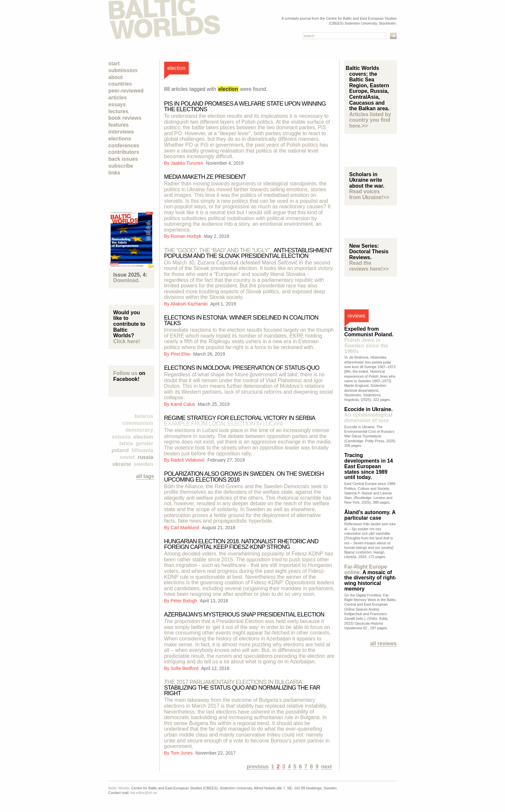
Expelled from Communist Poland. (369, 340)
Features (119, 125)
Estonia (121, 437)
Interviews (121, 132)
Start (114, 63)
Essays (117, 104)
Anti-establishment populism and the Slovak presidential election (248, 253)
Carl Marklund (186, 528)
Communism (138, 423)
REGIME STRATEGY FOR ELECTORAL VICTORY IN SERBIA (240, 421)
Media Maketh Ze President (205, 177)
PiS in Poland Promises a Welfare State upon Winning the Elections (245, 106)
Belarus (144, 416)
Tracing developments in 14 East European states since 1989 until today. (369, 466)
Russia (145, 457)
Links (114, 173)
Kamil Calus (184, 404)
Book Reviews (125, 118)
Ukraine (122, 464)
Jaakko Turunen (188, 163)
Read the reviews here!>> (369, 266)
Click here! (127, 341)
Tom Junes (182, 753)
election (143, 437)
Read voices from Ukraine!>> (369, 194)
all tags (145, 476)
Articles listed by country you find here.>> (370, 120)
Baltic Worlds (119, 788)
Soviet (127, 457)
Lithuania (143, 450)
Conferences (124, 146)
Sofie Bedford (185, 668)
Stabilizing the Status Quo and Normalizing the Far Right (242, 688)
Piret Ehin (181, 354)
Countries (120, 84)
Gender (144, 443)
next (327, 767)
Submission (123, 70)
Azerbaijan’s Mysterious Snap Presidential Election (244, 614)
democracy (139, 430)
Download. (127, 280)
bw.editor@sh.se (144, 793)
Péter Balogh (185, 601)
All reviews (384, 644)
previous (258, 767)
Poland (120, 450)
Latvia (126, 443)
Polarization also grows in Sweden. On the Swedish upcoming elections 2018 (244, 477)
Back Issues (123, 159)
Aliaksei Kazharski (190, 304)
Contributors (124, 152)
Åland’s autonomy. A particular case (370, 515)
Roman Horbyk (187, 236)
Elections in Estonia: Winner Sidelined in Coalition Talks (241, 320)
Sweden (144, 464)
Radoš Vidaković (188, 460)
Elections (120, 139)
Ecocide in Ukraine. (369, 415)
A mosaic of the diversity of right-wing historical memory (370, 578)
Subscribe (121, 166)
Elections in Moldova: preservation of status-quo (242, 368)
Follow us (126, 373)
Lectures (118, 111)
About (116, 77)
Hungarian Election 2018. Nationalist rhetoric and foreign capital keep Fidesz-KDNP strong (241, 544)
